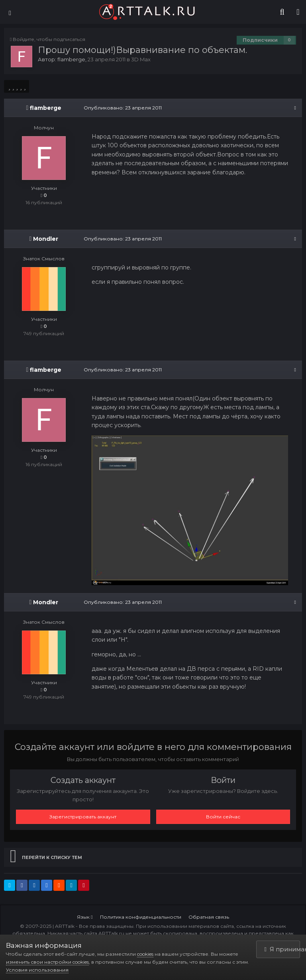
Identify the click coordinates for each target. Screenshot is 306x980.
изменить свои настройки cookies (47, 962)
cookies (145, 954)
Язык (85, 917)
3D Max (141, 59)
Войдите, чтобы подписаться (49, 39)
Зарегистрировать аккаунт (83, 817)
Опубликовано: (123, 108)
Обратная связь (209, 917)
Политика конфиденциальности (141, 917)
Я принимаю (282, 949)
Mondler (46, 239)
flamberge (71, 59)
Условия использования (37, 970)
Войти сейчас (223, 817)
